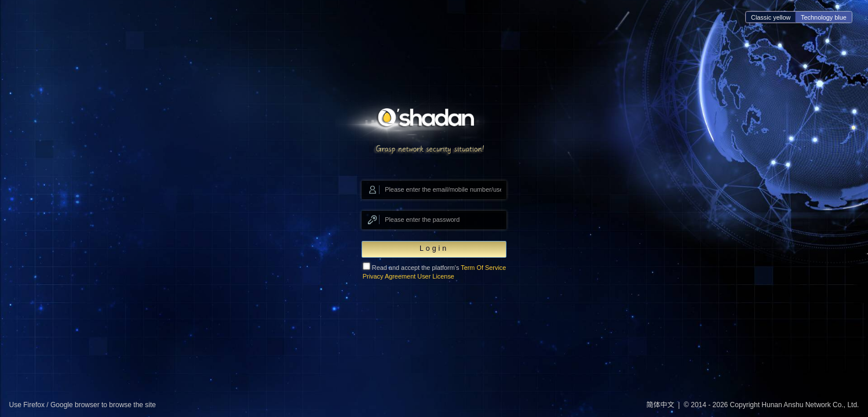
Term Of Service (483, 268)
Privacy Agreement (389, 276)
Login (434, 248)
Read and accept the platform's (435, 271)
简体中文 (661, 405)
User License (436, 276)
